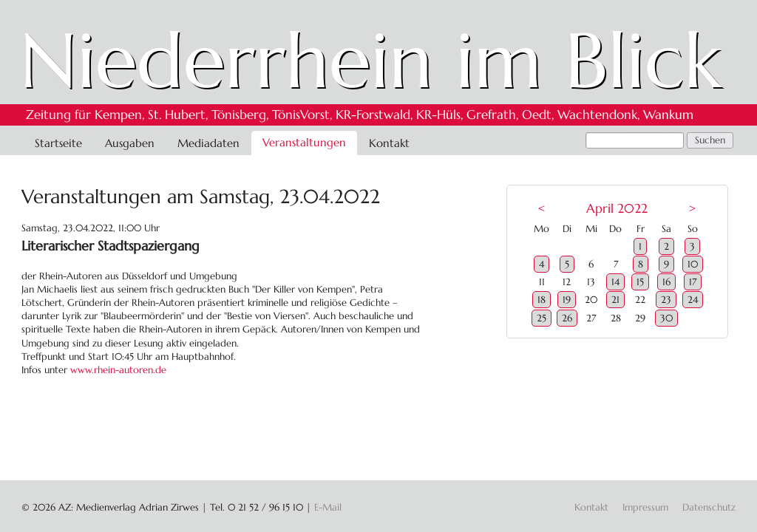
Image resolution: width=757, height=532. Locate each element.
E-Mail (328, 507)
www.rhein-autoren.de (118, 370)
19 (567, 300)
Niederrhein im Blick (371, 61)
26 (567, 318)
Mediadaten (208, 143)
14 (615, 282)
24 (693, 300)
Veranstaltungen (304, 142)
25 (542, 318)
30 (666, 318)
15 (640, 282)
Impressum (645, 507)
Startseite (58, 143)
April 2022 (617, 209)
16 (666, 282)
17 (693, 282)
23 (666, 300)
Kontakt (389, 143)
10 (693, 264)
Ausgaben (130, 143)
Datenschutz (709, 507)
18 (542, 300)
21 (615, 300)
